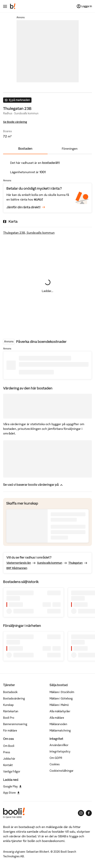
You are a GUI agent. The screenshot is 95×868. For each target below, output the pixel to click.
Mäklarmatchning (60, 731)
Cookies (55, 764)
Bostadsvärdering (14, 699)
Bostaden (25, 149)
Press (7, 752)
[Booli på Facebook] (89, 813)
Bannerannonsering (15, 724)
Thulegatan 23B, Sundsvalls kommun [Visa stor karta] (29, 233)
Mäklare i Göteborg (61, 699)
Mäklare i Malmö (59, 705)
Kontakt (8, 765)
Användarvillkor (59, 745)
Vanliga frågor (12, 772)
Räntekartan (11, 711)
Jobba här (9, 759)
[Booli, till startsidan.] (13, 6)
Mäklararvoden (58, 724)
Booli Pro (9, 718)
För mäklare (10, 731)
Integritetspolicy (60, 752)
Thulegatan (75, 563)
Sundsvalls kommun (50, 563)
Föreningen (70, 149)
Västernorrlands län (19, 563)
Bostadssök (10, 692)
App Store (11, 793)
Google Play (12, 786)
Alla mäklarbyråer (60, 711)
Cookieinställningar (61, 771)
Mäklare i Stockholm (62, 692)
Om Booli (9, 746)
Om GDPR (56, 758)
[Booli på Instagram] (81, 813)
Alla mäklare (57, 718)
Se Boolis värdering (15, 122)
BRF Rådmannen (17, 568)
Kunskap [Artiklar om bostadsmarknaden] (8, 705)
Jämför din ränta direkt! (26, 207)
